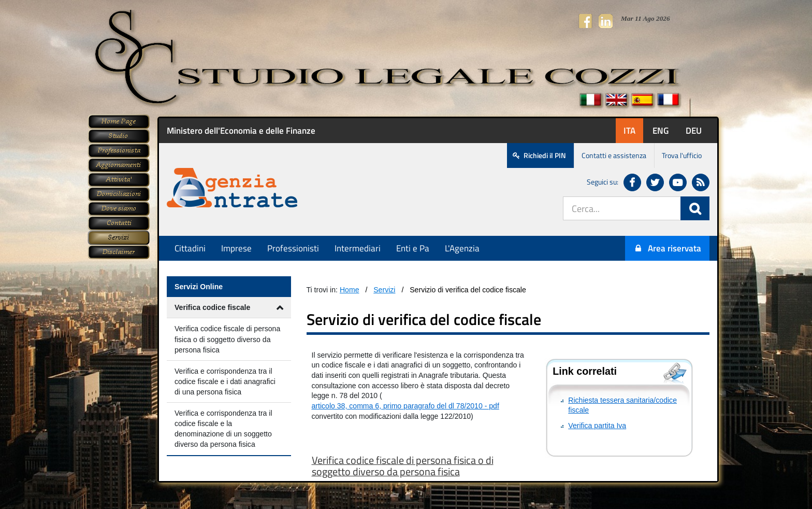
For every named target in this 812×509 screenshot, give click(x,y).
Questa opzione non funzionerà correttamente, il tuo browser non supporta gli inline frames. (438, 300)
